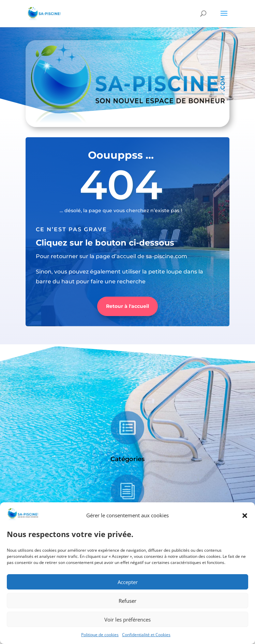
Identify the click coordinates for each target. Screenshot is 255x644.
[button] (245, 516)
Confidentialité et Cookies (146, 635)
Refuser (127, 601)
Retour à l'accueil (127, 306)
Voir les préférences (127, 619)
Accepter (128, 582)
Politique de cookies (100, 635)
